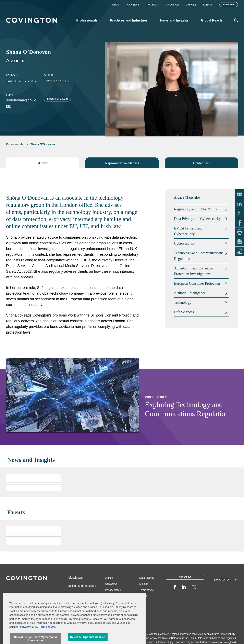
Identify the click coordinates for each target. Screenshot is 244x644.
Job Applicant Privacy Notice (113, 598)
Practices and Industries (81, 586)
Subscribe (229, 5)
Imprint (143, 596)
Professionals (15, 144)
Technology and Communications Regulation (199, 256)
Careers (133, 5)
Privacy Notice (113, 590)
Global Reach (74, 602)
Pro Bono (152, 5)
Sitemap (144, 584)
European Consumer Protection (197, 283)
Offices (191, 5)
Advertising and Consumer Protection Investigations (194, 271)
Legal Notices (147, 578)
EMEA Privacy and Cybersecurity (188, 231)
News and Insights (77, 594)
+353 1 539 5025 (58, 81)
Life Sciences (184, 312)
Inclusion (172, 5)
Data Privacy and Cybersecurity (197, 219)
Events (208, 5)
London (11, 75)
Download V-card (57, 99)
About (116, 5)
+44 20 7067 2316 (21, 81)
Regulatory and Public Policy (196, 209)
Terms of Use (147, 590)
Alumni (109, 578)
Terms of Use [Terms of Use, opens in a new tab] (47, 638)
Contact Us (111, 584)
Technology (183, 303)
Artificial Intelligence (190, 293)
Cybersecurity (184, 243)
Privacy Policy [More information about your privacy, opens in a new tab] (29, 638)
